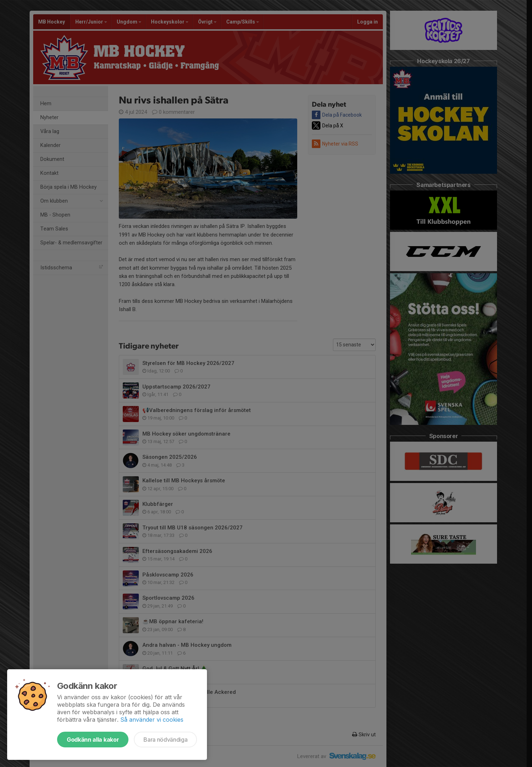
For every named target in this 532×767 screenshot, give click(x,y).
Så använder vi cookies (152, 720)
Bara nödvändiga (165, 740)
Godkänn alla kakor (93, 740)
